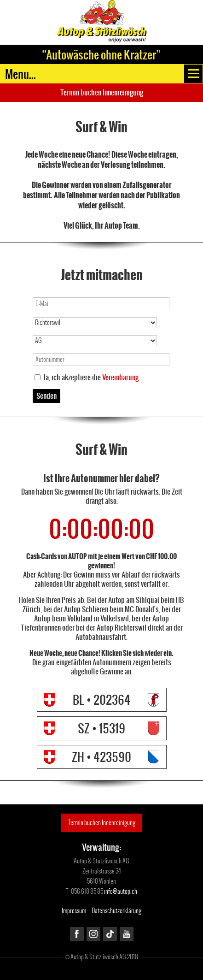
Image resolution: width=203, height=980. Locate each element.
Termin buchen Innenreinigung (102, 92)
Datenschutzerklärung (116, 911)
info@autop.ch (121, 891)
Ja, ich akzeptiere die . (92, 378)
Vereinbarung (120, 377)
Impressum (74, 911)
